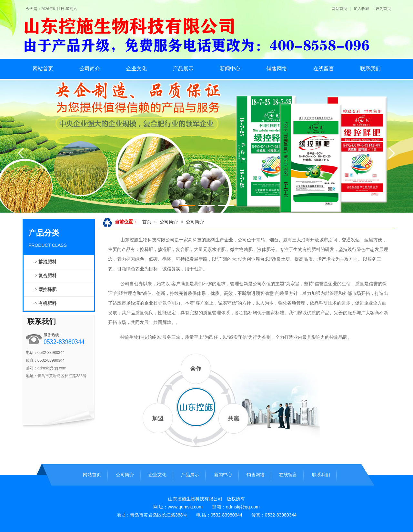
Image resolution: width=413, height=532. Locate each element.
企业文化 (157, 475)
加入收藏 (361, 9)
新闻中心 (223, 475)
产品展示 (190, 475)
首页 (147, 222)
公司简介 (169, 222)
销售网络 (256, 475)
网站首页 (339, 9)
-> (45, 262)
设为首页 (383, 9)
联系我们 (42, 321)
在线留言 (288, 475)
